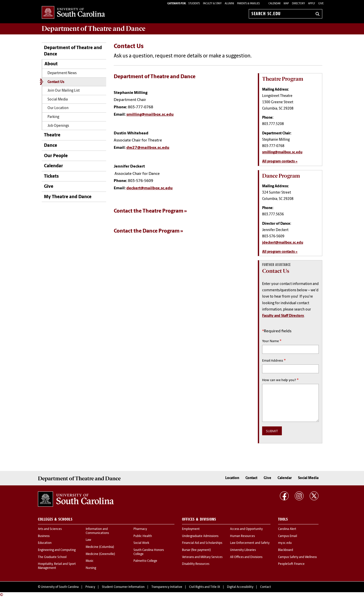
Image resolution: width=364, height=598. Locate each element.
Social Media (58, 100)
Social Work (141, 543)
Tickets (51, 177)
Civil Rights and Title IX (205, 587)
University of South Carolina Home (73, 13)
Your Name (272, 341)
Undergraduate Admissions (200, 536)
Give (321, 4)
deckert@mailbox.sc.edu (150, 188)
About (51, 64)
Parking (53, 117)
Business (44, 536)
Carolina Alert (287, 529)
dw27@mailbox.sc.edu (148, 148)
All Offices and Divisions (246, 557)
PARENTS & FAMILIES (248, 4)
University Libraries (243, 550)
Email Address (274, 361)
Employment (191, 529)
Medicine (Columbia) (100, 547)
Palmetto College (145, 561)
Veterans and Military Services (202, 557)
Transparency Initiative (167, 587)
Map (286, 4)
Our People (56, 156)
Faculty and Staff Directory (283, 316)
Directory (299, 4)
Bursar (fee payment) (196, 550)
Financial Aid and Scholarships (202, 543)
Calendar (275, 4)
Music (90, 561)
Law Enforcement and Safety (250, 543)
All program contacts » (280, 162)
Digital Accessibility (240, 587)
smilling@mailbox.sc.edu (150, 115)
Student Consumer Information (123, 587)
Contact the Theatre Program (149, 211)
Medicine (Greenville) (100, 554)
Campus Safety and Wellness (297, 557)
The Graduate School (52, 557)
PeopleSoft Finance (291, 564)
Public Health (143, 536)
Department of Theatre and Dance (73, 51)
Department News (62, 73)
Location (232, 478)
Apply (312, 4)
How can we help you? (280, 380)
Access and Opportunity (246, 529)
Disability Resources (196, 564)
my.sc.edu (285, 543)
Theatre (52, 135)
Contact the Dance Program (147, 231)
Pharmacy (140, 529)
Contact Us (56, 82)
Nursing (91, 568)
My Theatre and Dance (68, 197)
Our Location (58, 108)
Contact (251, 478)
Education (45, 543)
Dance (51, 146)
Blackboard (286, 550)
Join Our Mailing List (64, 91)
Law (88, 540)
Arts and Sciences (50, 529)
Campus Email (288, 536)
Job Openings (58, 126)
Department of (94, 29)
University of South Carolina (60, 587)
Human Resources (242, 536)
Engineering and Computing (57, 550)
